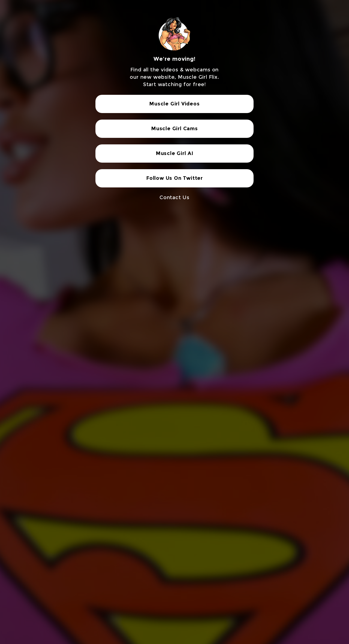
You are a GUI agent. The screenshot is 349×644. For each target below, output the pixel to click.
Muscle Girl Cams (174, 129)
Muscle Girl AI (174, 153)
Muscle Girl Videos (174, 104)
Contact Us (174, 198)
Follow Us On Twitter (174, 178)
